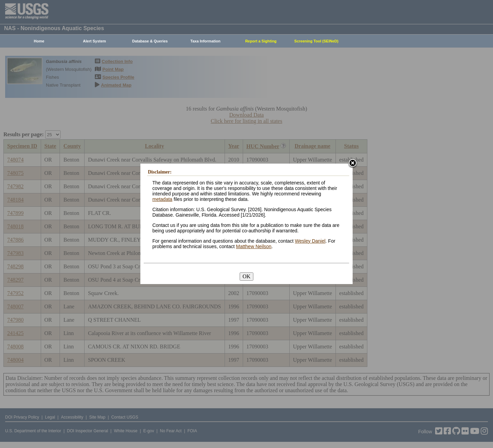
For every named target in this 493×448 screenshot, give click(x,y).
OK (246, 276)
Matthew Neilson (254, 246)
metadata (162, 199)
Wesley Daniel (310, 241)
